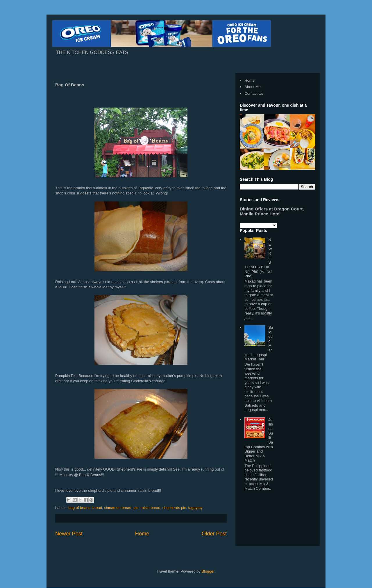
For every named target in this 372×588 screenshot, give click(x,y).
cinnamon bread (118, 508)
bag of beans (79, 508)
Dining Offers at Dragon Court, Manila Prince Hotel (272, 211)
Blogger (208, 571)
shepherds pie (174, 508)
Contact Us (254, 93)
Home (142, 534)
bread (97, 508)
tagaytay (195, 508)
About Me (253, 87)
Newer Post (69, 534)
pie (136, 508)
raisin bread (151, 508)
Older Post (214, 534)
